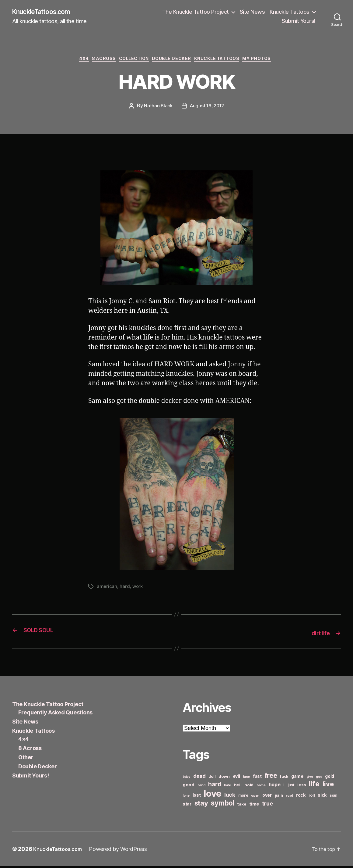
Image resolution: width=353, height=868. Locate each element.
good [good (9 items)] (189, 786)
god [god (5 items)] (319, 779)
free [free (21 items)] (271, 777)
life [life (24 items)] (314, 786)
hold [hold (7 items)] (249, 787)
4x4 (73, 61)
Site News (252, 12)
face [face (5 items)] (246, 779)
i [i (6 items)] (284, 787)
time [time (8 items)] (254, 806)
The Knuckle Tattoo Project (196, 12)
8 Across (96, 61)
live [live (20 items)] (328, 786)
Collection (131, 61)
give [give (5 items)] (310, 779)
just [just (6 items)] (291, 787)
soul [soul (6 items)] (334, 797)
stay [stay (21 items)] (201, 805)
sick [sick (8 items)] (322, 797)
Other (26, 759)
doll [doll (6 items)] (212, 778)
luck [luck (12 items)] (230, 797)
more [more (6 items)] (243, 797)
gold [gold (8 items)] (330, 778)
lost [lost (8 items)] (197, 797)
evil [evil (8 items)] (236, 778)
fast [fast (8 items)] (257, 778)
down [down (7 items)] (224, 778)
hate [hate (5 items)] (227, 787)
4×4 (24, 741)
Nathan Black (157, 108)
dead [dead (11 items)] (199, 778)
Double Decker (174, 61)
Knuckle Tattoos (290, 12)
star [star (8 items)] (187, 806)
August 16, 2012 (207, 108)
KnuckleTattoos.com (46, 12)
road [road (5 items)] (289, 797)
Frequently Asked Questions (55, 714)
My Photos (270, 61)
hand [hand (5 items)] (201, 787)
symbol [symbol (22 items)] (223, 805)
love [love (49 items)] (212, 795)
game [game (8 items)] (297, 778)
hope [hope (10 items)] (275, 786)
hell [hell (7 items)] (238, 787)
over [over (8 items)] (267, 797)
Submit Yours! (299, 21)
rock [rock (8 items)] (301, 797)
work (138, 589)
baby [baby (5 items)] (186, 779)
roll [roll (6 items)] (312, 797)
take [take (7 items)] (242, 806)
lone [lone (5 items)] (186, 797)
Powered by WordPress (124, 851)
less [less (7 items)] (302, 787)
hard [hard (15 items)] (215, 786)
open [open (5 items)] (255, 797)
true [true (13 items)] (267, 805)
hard (125, 589)
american (107, 589)
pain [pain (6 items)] (279, 797)
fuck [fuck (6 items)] (284, 778)
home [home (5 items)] (261, 787)
